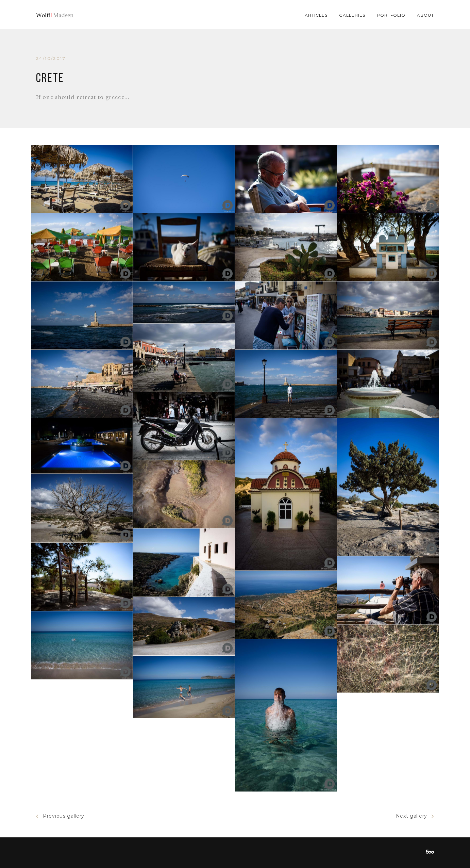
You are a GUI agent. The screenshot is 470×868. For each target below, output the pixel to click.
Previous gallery (60, 816)
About (425, 15)
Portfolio (391, 15)
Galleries (352, 15)
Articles (316, 15)
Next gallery (415, 816)
